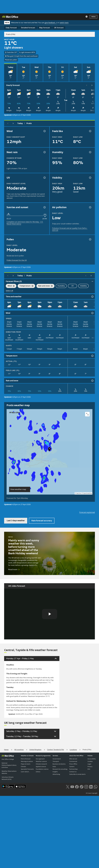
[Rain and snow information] (92, 381)
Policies (90, 756)
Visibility (83, 286)
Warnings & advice (27, 761)
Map (45, 28)
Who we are (73, 759)
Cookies (90, 761)
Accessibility (92, 759)
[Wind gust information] (44, 131)
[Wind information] (92, 313)
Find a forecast (26, 759)
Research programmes (43, 756)
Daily (11, 28)
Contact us (73, 772)
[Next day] (13, 123)
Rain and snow (44, 286)
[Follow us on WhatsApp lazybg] (96, 787)
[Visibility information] (90, 178)
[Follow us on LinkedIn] (91, 787)
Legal (89, 764)
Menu (93, 17)
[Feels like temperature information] (90, 131)
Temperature (25, 286)
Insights (55, 772)
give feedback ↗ (51, 23)
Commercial (73, 761)
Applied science (41, 767)
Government (57, 759)
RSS (89, 769)
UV (73, 286)
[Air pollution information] (90, 207)
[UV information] (44, 178)
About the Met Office (76, 756)
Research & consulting (60, 769)
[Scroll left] (87, 85)
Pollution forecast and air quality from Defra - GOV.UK (70, 229)
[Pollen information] (90, 239)
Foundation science (42, 769)
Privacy (90, 767)
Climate (23, 767)
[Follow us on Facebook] (77, 787)
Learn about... (25, 772)
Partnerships (74, 769)
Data (54, 767)
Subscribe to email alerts (77, 774)
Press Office (73, 764)
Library (38, 772)
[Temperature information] (92, 356)
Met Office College (8, 759)
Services (55, 756)
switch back (64, 23)
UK (59, 28)
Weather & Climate (27, 756)
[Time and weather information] (92, 297)
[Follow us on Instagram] (86, 787)
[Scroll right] (92, 85)
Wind (10, 286)
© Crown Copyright (92, 793)
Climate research (41, 764)
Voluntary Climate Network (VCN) (8, 778)
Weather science (41, 761)
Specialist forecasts (27, 769)
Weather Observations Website (9, 772)
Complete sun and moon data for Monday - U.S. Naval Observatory (25, 223)
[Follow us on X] (68, 787)
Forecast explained (87, 512)
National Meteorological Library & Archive (9, 765)
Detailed (28, 28)
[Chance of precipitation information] (44, 152)
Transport (56, 761)
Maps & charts (26, 764)
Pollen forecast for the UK (17, 260)
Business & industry (59, 764)
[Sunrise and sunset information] (44, 207)
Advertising (56, 774)
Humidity (61, 286)
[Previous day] (8, 123)
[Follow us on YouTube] (72, 787)
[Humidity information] (90, 152)
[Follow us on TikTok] (82, 787)
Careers (72, 767)
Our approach (40, 759)
